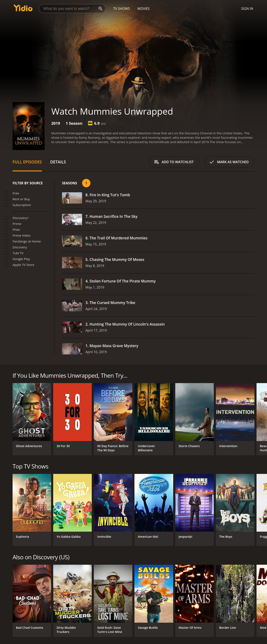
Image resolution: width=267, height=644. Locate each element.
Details (58, 162)
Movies (144, 9)
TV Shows (122, 9)
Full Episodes (27, 162)
